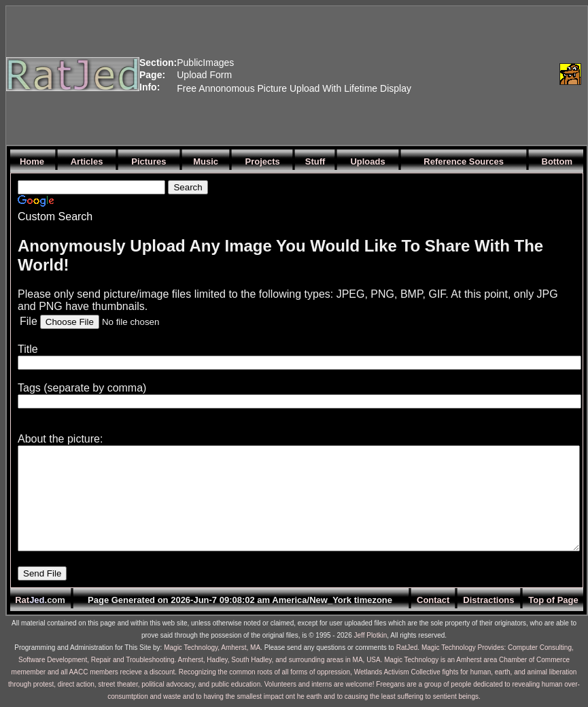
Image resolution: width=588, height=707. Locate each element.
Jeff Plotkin (371, 635)
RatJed (407, 648)
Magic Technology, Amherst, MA (212, 648)
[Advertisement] (482, 74)
